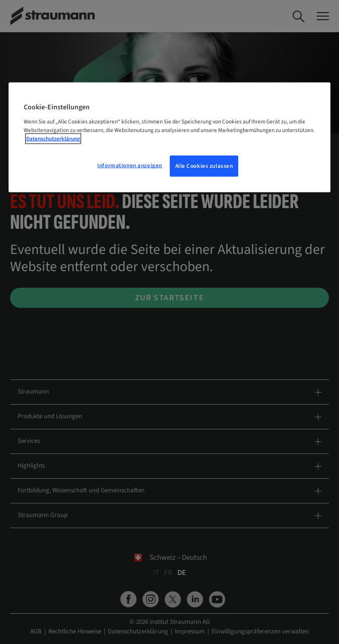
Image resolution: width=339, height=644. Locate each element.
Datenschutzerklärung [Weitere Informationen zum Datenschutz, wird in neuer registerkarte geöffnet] (53, 139)
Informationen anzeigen (130, 166)
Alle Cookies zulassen (204, 166)
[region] (169, 137)
